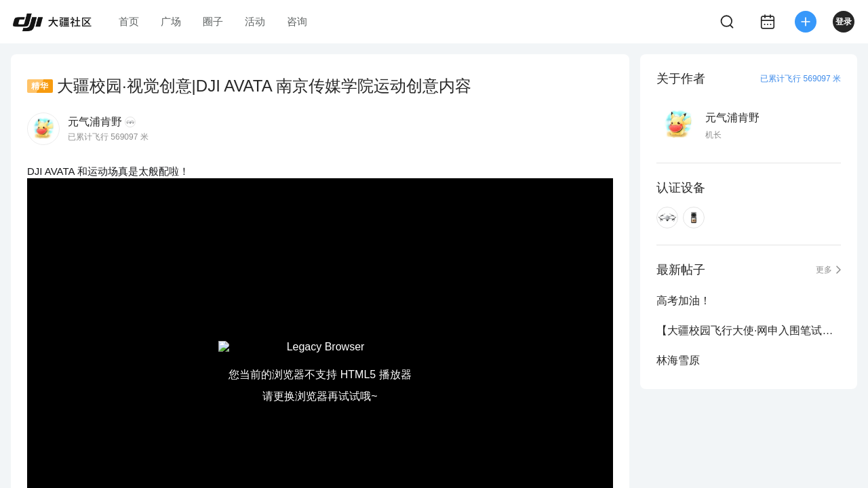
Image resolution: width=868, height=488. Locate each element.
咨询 (297, 21)
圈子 (213, 21)
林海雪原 (678, 360)
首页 (129, 21)
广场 (171, 21)
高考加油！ (684, 301)
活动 (255, 21)
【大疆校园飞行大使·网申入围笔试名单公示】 (749, 330)
